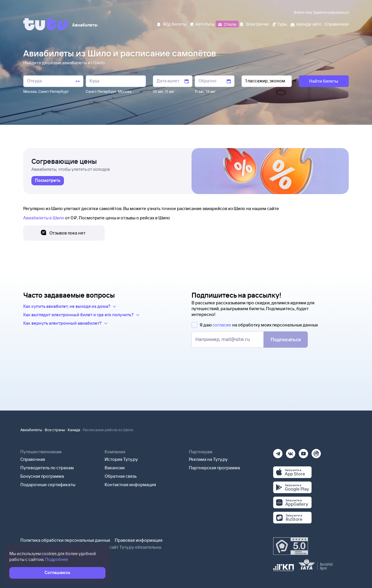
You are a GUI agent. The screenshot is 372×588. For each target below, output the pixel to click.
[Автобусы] (202, 24)
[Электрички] (254, 24)
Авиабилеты (31, 430)
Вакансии (115, 468)
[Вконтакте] (291, 452)
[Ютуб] (303, 452)
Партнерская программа (214, 468)
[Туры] (279, 24)
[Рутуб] (316, 452)
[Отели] (227, 24)
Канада (74, 430)
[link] (48, 181)
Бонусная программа (42, 476)
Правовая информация (139, 540)
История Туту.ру (121, 459)
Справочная (33, 459)
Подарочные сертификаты (48, 485)
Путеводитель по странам (47, 468)
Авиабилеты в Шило (44, 218)
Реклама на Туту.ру (208, 459)
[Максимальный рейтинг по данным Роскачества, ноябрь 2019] (291, 546)
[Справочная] (337, 24)
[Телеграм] (278, 452)
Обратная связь (121, 476)
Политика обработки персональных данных (65, 540)
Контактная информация (130, 485)
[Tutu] (46, 24)
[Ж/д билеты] (171, 24)
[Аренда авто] (306, 24)
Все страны (55, 430)
